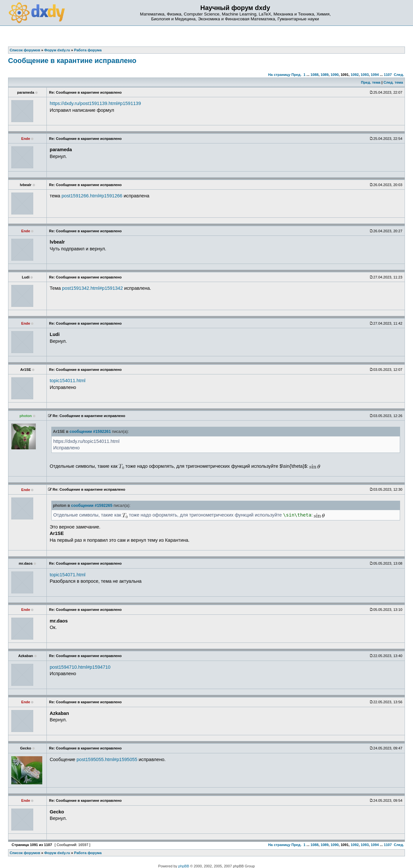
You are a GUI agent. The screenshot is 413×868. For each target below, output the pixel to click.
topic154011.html (68, 381)
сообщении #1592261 (90, 432)
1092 (355, 75)
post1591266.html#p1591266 (92, 196)
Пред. (296, 75)
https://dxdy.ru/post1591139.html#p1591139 (95, 103)
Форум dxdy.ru (57, 853)
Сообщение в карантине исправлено (72, 61)
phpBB (184, 866)
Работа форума (88, 853)
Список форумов (25, 853)
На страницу (279, 75)
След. (399, 75)
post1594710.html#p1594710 (80, 667)
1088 (314, 75)
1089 (324, 75)
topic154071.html (68, 575)
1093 (365, 75)
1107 (388, 75)
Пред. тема (371, 82)
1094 (375, 75)
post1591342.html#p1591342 (92, 288)
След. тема (393, 82)
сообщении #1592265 (92, 506)
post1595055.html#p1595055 (107, 759)
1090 (335, 75)
